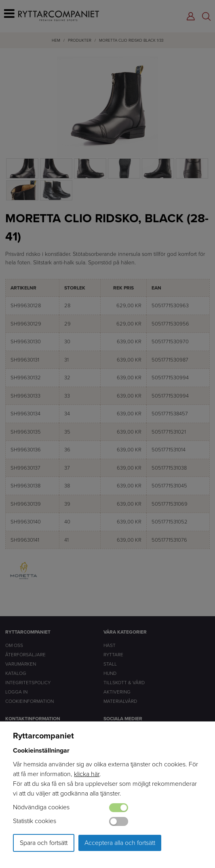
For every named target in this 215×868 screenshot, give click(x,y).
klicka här (87, 774)
